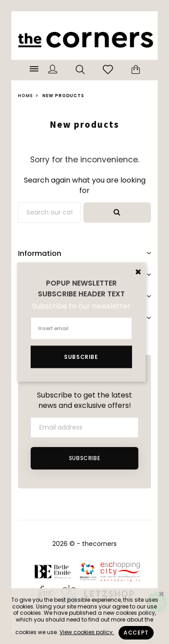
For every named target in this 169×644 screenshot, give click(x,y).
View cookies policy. (87, 632)
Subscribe (84, 458)
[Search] (49, 213)
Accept (136, 633)
